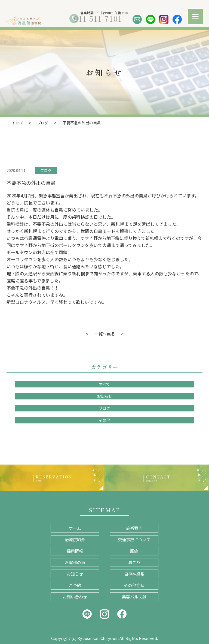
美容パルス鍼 (134, 596)
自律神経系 (134, 574)
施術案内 (134, 528)
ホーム (75, 528)
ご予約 (75, 585)
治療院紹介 (75, 539)
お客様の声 (75, 562)
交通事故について (134, 539)
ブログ (46, 170)
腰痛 (134, 551)
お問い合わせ (75, 596)
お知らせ (104, 396)
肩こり (134, 562)
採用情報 (75, 551)
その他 (104, 420)
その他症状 (134, 585)
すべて (104, 384)
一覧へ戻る (104, 333)
